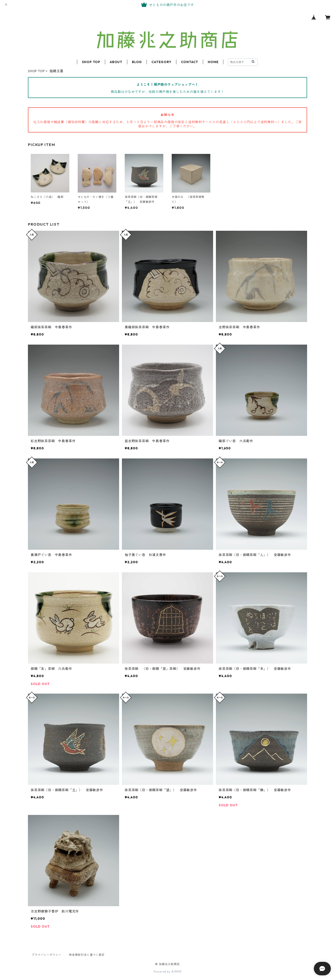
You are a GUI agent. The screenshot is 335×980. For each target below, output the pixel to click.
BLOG (137, 62)
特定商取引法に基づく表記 (87, 955)
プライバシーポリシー (47, 955)
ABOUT (116, 62)
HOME (213, 62)
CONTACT (190, 62)
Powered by (168, 972)
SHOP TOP (91, 62)
